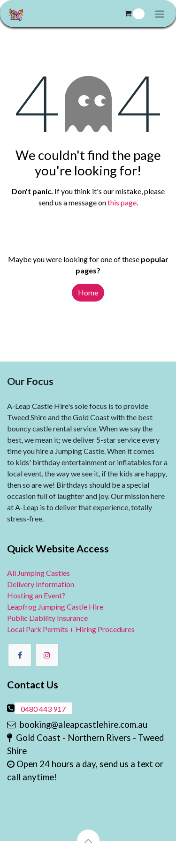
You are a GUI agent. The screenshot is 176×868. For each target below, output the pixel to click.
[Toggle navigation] (160, 14)
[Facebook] (20, 655)
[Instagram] (47, 655)
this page (122, 202)
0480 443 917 (43, 709)
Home (88, 292)
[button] (88, 841)
